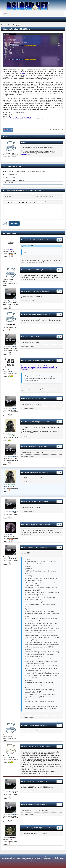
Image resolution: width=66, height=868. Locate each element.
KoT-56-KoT (25, 525)
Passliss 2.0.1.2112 (11, 177)
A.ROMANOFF (26, 360)
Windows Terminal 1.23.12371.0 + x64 (23, 118)
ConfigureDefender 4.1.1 (12, 174)
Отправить (14, 223)
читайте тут (26, 155)
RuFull (23, 291)
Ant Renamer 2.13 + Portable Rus (15, 180)
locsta (23, 240)
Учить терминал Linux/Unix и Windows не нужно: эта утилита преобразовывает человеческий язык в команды (41, 368)
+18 (8, 130)
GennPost (24, 746)
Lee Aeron (24, 270)
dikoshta (24, 314)
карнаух (24, 828)
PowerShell (22, 73)
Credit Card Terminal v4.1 (12, 183)
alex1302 (24, 725)
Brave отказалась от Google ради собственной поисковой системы (25, 172)
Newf (23, 422)
